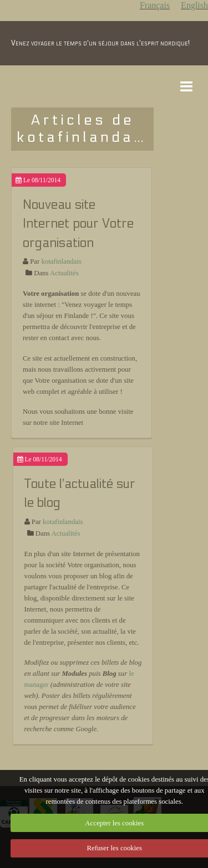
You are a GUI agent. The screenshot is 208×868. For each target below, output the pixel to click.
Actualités (64, 273)
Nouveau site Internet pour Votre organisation (78, 224)
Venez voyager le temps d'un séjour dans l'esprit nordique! (100, 43)
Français (155, 5)
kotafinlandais (61, 261)
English (194, 5)
